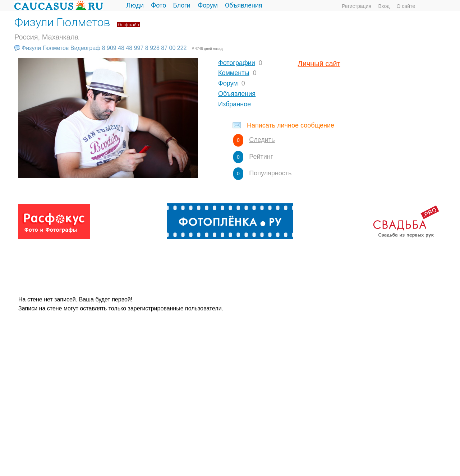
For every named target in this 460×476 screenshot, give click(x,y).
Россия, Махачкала (47, 37)
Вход (384, 6)
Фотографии (237, 63)
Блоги (182, 5)
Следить (262, 140)
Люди (135, 5)
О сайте (406, 6)
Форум (208, 5)
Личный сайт (319, 64)
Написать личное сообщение (291, 125)
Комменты (234, 73)
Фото (158, 5)
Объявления (244, 5)
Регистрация (356, 6)
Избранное (234, 104)
